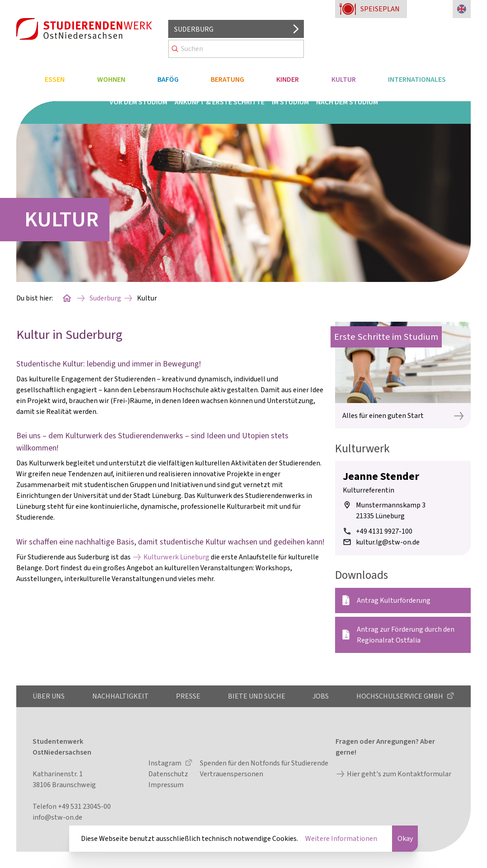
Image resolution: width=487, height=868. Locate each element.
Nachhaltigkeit (121, 696)
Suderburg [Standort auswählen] (194, 29)
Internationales (417, 80)
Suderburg (105, 298)
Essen (55, 80)
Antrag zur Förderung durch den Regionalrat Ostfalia (406, 635)
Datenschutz (168, 774)
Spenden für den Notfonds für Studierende (264, 763)
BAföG (168, 80)
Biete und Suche (257, 696)
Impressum (166, 785)
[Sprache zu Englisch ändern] (462, 9)
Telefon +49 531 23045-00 (72, 807)
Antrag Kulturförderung (394, 601)
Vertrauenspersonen (232, 774)
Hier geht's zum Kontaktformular (399, 774)
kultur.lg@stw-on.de (388, 542)
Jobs (321, 696)
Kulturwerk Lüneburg (176, 557)
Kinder (288, 80)
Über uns (49, 696)
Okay (405, 839)
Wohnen (111, 80)
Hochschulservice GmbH (400, 696)
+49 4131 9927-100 (384, 531)
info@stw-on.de (57, 817)
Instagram (165, 763)
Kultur (344, 80)
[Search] (236, 49)
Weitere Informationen (341, 839)
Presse (188, 696)
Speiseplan (380, 9)
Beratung (227, 80)
